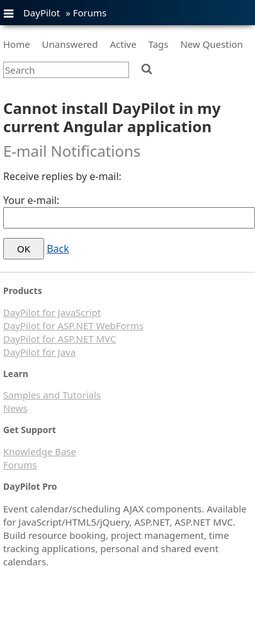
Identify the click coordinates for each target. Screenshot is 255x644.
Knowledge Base (40, 451)
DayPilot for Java (39, 352)
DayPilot (42, 13)
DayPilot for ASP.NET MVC (59, 339)
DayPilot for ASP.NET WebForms (73, 325)
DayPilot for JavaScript (52, 312)
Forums (90, 13)
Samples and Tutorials (52, 395)
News (15, 408)
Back (58, 249)
